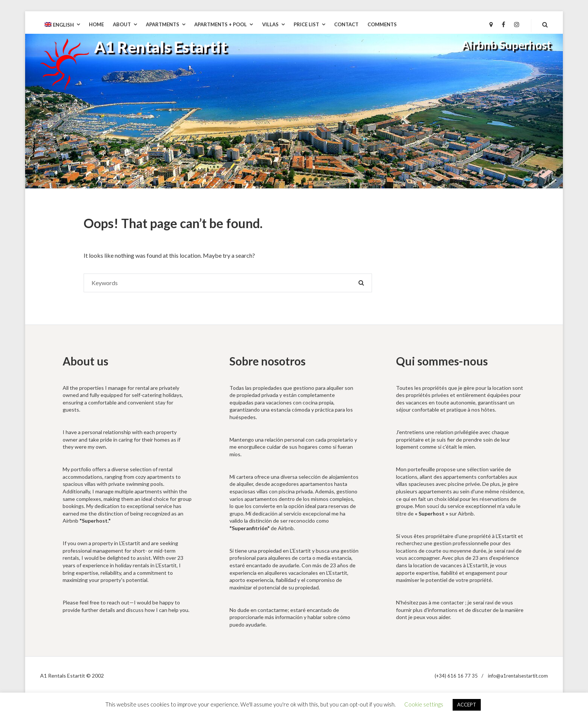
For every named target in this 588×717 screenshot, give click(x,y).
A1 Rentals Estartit (161, 47)
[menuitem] (62, 25)
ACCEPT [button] (467, 705)
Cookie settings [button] (424, 704)
